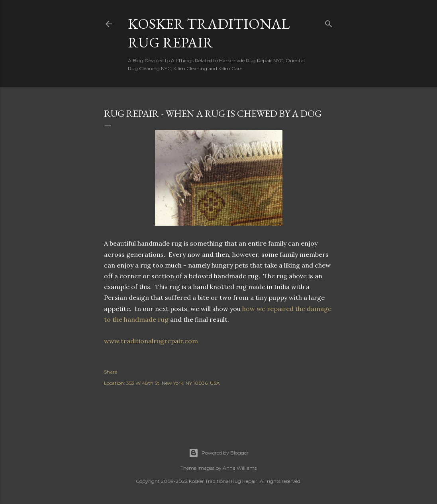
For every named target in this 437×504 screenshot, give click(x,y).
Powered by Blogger (219, 453)
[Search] (329, 22)
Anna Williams (240, 468)
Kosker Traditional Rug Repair (209, 33)
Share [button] (111, 372)
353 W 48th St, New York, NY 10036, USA (173, 383)
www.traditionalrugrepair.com (153, 341)
